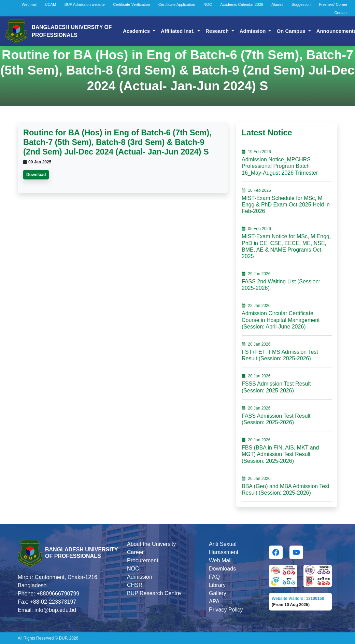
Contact (341, 13)
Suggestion (301, 4)
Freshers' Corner (333, 4)
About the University (151, 544)
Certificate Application (177, 4)
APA (214, 601)
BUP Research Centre (154, 593)
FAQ (214, 577)
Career (135, 552)
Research (219, 31)
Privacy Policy (226, 610)
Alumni (277, 4)
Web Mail (220, 560)
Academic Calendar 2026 (242, 4)
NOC (208, 4)
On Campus (293, 31)
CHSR (135, 585)
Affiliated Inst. (180, 31)
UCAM (50, 4)
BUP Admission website (85, 4)
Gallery (218, 593)
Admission (255, 31)
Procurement (143, 560)
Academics (138, 31)
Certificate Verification (131, 4)
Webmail (29, 4)
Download (36, 175)
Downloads (222, 569)
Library (217, 585)
